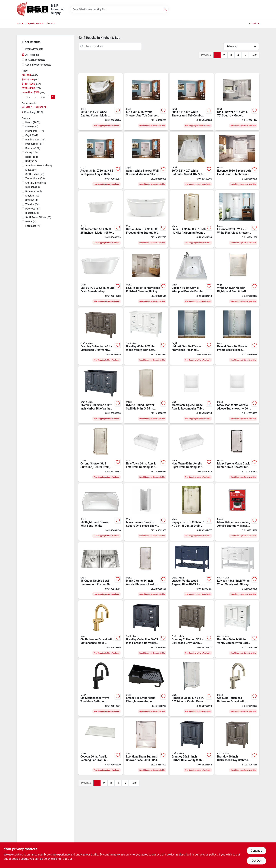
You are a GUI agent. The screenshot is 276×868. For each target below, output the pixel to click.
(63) (35, 174)
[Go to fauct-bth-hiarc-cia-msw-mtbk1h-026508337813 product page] (101, 688)
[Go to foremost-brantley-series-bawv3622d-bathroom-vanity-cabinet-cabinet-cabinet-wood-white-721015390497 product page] (237, 629)
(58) (35, 178)
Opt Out (256, 861)
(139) (33, 148)
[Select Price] (53, 97)
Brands (51, 23)
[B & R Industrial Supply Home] (33, 9)
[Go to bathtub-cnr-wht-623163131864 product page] (101, 102)
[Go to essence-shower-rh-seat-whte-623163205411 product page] (101, 512)
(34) (32, 204)
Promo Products (34, 49)
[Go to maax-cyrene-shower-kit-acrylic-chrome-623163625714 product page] (146, 395)
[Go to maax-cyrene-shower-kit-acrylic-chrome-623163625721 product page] (101, 453)
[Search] (165, 9)
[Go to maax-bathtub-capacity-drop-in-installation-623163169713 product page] (101, 746)
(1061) (33, 122)
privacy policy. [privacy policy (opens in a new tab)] (208, 855)
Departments (34, 23)
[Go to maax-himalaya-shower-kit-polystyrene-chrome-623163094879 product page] (192, 688)
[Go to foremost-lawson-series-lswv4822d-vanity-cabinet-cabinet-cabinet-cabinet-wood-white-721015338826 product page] (237, 571)
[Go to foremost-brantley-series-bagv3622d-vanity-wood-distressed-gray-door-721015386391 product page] (192, 629)
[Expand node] (23, 112)
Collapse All (27, 107)
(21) (31, 221)
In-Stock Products (35, 60)
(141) (34, 144)
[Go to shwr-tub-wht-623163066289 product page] (146, 102)
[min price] (28, 97)
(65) (31, 170)
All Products (32, 55)
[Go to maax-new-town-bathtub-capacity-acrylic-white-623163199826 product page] (192, 453)
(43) (34, 191)
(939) (32, 127)
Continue (256, 851)
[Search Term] (119, 9)
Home (20, 23)
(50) (33, 187)
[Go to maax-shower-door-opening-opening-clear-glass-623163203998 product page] (146, 278)
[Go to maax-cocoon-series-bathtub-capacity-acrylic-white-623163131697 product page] (192, 278)
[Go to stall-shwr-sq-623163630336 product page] (237, 102)
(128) (32, 152)
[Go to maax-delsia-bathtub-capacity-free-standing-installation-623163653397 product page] (237, 512)
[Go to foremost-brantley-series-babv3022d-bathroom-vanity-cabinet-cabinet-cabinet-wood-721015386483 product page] (192, 746)
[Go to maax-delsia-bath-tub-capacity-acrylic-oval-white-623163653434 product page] (146, 219)
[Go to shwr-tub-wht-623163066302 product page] (101, 160)
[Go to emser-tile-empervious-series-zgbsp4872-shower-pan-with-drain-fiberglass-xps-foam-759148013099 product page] (146, 688)
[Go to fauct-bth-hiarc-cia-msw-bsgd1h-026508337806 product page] (101, 629)
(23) (38, 217)
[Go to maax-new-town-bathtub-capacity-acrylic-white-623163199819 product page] (146, 453)
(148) (35, 140)
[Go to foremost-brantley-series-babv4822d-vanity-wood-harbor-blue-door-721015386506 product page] (101, 395)
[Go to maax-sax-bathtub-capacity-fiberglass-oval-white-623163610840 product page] (101, 278)
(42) (32, 196)
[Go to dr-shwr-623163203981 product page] (192, 336)
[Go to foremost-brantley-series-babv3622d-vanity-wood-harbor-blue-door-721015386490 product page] (146, 629)
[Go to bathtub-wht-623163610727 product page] (101, 219)
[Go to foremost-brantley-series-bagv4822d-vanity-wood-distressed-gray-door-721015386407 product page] (101, 336)
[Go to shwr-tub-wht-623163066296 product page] (192, 102)
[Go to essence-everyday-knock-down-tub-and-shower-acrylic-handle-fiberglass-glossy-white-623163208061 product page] (237, 160)
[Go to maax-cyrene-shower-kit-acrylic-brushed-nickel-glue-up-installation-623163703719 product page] (146, 571)
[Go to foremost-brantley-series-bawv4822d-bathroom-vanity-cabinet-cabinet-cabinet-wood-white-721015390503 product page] (146, 336)
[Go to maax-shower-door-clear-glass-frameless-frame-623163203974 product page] (237, 336)
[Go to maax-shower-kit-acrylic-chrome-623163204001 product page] (192, 219)
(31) (33, 209)
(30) (32, 213)
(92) (31, 161)
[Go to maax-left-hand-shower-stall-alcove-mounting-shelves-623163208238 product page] (146, 746)
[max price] (43, 97)
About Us (254, 23)
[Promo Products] (23, 49)
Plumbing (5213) (34, 112)
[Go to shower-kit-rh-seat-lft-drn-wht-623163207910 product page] (237, 278)
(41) (32, 200)
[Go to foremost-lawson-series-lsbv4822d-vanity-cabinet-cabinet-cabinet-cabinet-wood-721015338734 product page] (192, 571)
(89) (39, 165)
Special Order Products (38, 65)
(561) (32, 135)
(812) (35, 131)
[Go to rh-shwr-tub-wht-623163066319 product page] (146, 160)
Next (254, 55)
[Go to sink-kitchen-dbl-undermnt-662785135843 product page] (101, 571)
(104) (32, 157)
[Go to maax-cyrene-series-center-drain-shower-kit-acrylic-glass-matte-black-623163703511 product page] (237, 453)
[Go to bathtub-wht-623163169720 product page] (192, 160)
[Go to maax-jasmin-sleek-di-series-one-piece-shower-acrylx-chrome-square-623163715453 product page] (146, 512)
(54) (36, 183)
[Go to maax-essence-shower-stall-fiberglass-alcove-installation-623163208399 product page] (237, 219)
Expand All (41, 107)
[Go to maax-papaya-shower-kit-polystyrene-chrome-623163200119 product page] (192, 512)
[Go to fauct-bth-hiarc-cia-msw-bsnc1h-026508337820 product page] (237, 688)
